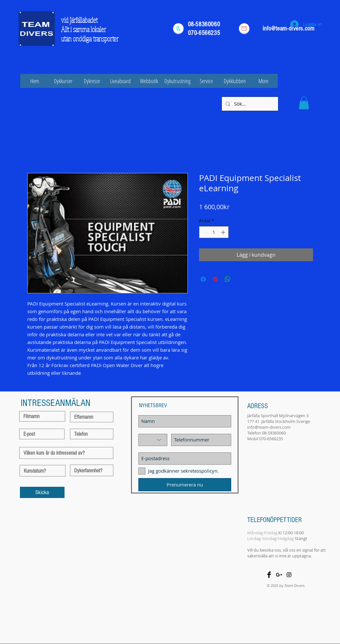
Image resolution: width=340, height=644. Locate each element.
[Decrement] (204, 232)
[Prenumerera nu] (185, 485)
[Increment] (224, 232)
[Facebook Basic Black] (269, 575)
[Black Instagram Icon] (289, 575)
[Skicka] (42, 492)
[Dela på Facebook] (203, 279)
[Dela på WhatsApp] (228, 279)
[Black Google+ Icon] (279, 575)
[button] (304, 103)
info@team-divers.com (269, 427)
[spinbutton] (214, 232)
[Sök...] (249, 104)
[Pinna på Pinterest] (215, 279)
